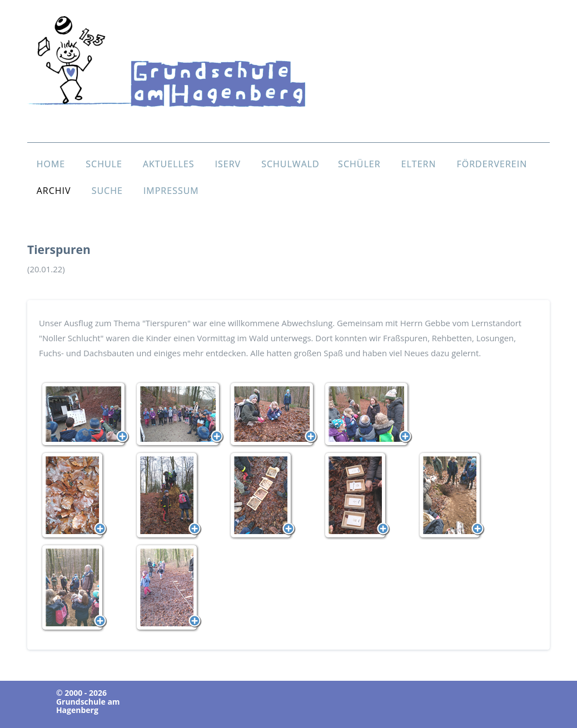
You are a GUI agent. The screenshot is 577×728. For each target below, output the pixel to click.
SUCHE (107, 191)
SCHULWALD (290, 164)
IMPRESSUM (171, 191)
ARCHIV (54, 191)
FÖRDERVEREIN (492, 164)
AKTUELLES (169, 164)
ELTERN (419, 164)
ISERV (228, 164)
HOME (51, 164)
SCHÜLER (359, 164)
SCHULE (104, 164)
